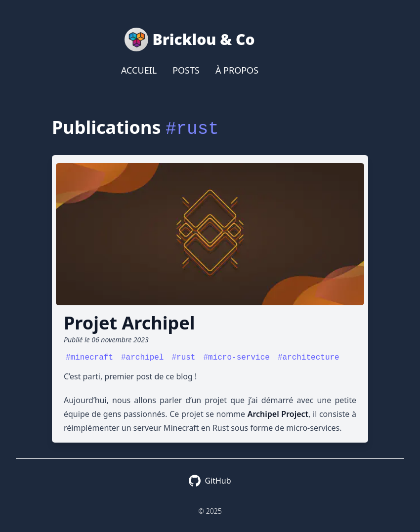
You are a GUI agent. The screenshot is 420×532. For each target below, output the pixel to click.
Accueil (139, 70)
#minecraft (89, 358)
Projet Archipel (129, 323)
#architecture (309, 358)
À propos (237, 70)
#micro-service (236, 358)
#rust (183, 358)
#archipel (142, 358)
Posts (186, 70)
